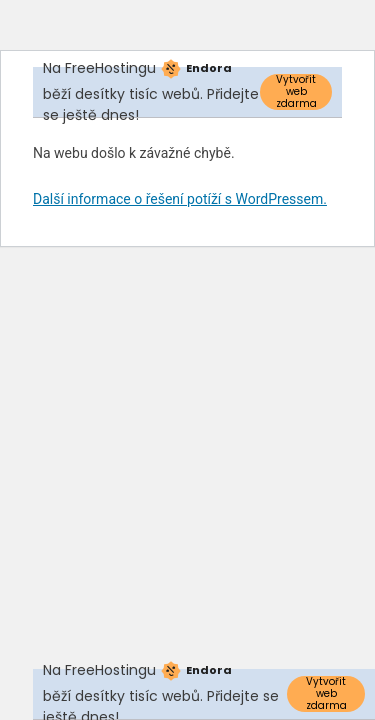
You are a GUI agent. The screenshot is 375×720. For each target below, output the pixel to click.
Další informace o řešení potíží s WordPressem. (180, 199)
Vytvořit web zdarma (296, 92)
